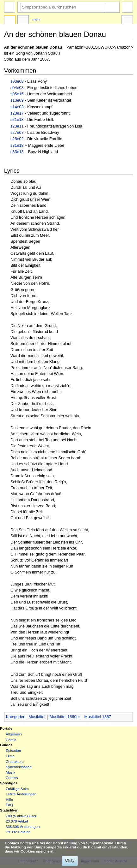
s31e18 (17, 146)
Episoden (13, 751)
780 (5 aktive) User (21, 816)
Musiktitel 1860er (65, 717)
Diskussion (23, 21)
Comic (11, 740)
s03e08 (17, 81)
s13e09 (17, 100)
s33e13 (17, 152)
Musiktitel (37, 717)
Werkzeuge (127, 21)
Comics (12, 778)
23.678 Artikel (17, 821)
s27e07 (17, 133)
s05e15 (17, 94)
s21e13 (17, 120)
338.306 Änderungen (23, 827)
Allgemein (14, 734)
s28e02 (17, 139)
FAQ (9, 805)
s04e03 (17, 88)
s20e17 (17, 113)
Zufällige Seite (17, 789)
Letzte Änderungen (21, 794)
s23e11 (17, 126)
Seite (10, 21)
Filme (10, 756)
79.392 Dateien (18, 832)
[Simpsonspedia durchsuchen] (63, 7)
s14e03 (17, 107)
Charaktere (15, 762)
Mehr (37, 20)
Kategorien (16, 717)
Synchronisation (19, 767)
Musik (10, 772)
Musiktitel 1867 (98, 717)
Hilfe (9, 800)
